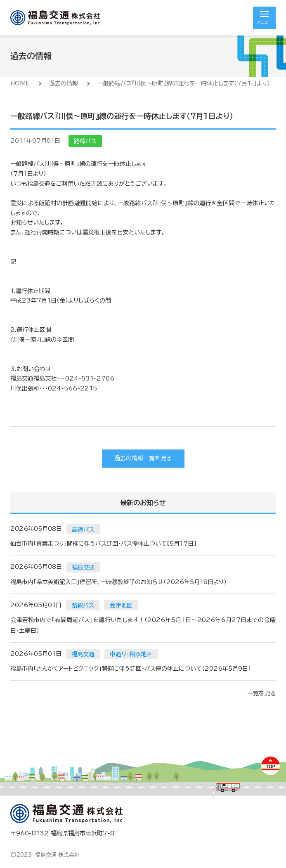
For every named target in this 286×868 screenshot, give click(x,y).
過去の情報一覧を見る (143, 458)
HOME (20, 83)
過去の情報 (64, 83)
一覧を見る (261, 693)
